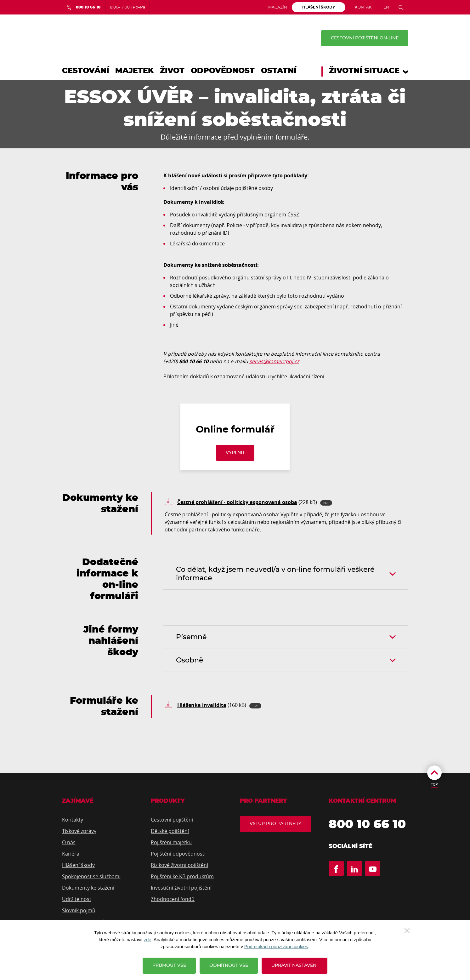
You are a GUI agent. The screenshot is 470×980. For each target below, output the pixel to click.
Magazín (278, 7)
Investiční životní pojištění (181, 888)
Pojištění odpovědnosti (178, 854)
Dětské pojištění (170, 831)
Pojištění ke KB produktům (182, 876)
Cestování (85, 71)
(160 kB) (219, 705)
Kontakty (73, 820)
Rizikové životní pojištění (179, 865)
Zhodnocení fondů (173, 899)
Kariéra (71, 854)
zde (148, 940)
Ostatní (279, 71)
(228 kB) (255, 502)
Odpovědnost (223, 71)
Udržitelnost (77, 899)
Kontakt (364, 7)
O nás (69, 842)
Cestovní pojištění (172, 820)
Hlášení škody (78, 865)
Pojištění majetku (171, 842)
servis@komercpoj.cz (274, 361)
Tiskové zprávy (79, 831)
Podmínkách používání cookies (276, 947)
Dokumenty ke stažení (88, 888)
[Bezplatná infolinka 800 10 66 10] (84, 7)
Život (172, 71)
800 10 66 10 (367, 825)
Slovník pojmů (79, 910)
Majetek (134, 71)
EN (386, 7)
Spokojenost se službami (91, 876)
